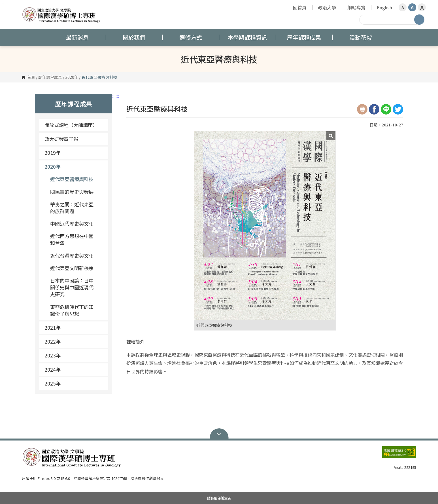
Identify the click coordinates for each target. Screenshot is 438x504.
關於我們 (134, 37)
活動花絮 (361, 37)
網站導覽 (356, 7)
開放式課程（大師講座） (71, 125)
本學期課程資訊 (247, 37)
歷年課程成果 (304, 37)
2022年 (74, 341)
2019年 (74, 153)
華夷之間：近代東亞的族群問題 (72, 208)
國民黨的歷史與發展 (72, 192)
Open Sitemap (219, 434)
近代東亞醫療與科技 (72, 179)
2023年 (53, 355)
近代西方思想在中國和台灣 (72, 239)
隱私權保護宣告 (219, 498)
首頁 (31, 77)
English (384, 7)
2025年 (53, 383)
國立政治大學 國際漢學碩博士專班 (27, 10)
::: (3, 2)
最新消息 (77, 37)
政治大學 (327, 7)
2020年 (72, 77)
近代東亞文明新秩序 (72, 268)
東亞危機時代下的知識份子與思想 (72, 310)
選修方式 (191, 37)
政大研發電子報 (61, 139)
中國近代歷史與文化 (72, 224)
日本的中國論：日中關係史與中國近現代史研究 (72, 287)
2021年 (74, 328)
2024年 (53, 369)
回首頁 (300, 7)
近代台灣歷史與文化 (72, 256)
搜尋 (419, 20)
